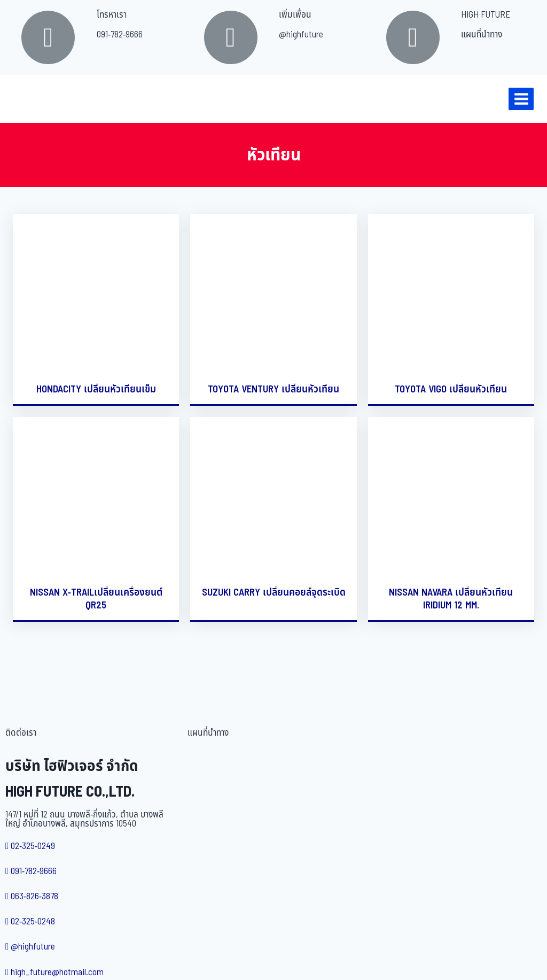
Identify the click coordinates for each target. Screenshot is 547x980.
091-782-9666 (120, 35)
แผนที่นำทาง (482, 35)
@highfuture (301, 35)
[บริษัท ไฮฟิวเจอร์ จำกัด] (32, 99)
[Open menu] (521, 99)
